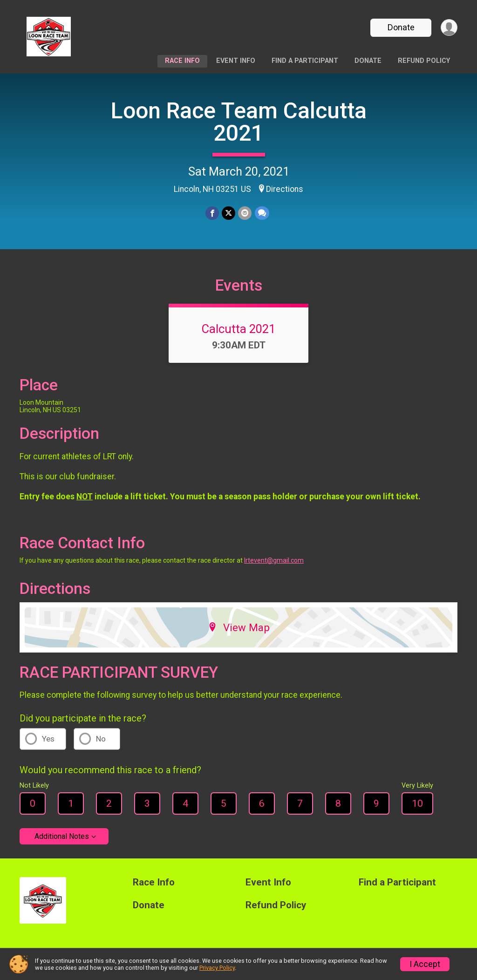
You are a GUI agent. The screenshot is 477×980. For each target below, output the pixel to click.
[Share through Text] (262, 213)
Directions (285, 189)
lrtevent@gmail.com (274, 562)
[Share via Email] (245, 213)
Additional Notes (62, 838)
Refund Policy (424, 61)
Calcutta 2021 (238, 330)
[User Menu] (449, 28)
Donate (401, 27)
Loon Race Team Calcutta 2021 (239, 122)
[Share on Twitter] (228, 213)
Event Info (236, 61)
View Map (239, 629)
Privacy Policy (217, 968)
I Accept (425, 964)
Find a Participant (305, 61)
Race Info (182, 61)
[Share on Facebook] (212, 213)
